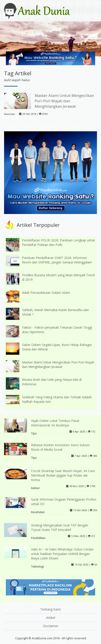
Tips (34, 433)
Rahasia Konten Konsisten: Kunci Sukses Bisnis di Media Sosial (60, 447)
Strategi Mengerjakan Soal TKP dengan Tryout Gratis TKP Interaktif (60, 527)
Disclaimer (51, 626)
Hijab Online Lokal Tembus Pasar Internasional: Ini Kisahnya (55, 423)
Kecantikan (10, 114)
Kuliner (35, 488)
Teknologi (37, 566)
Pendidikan (38, 538)
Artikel (51, 618)
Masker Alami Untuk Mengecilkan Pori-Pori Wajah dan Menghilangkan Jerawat (64, 101)
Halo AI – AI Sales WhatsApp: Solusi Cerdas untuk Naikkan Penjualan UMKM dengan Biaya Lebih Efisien (62, 554)
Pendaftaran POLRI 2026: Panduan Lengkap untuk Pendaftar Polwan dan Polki (58, 242)
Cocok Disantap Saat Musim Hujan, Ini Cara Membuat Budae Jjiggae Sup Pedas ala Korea (63, 475)
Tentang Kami (50, 609)
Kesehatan (38, 512)
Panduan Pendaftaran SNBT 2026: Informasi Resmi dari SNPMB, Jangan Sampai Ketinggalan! (57, 260)
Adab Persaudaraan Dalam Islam (46, 293)
